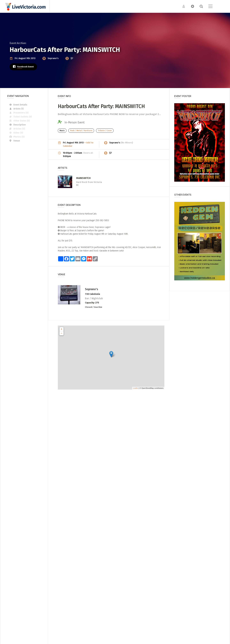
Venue (14, 141)
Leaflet (136, 388)
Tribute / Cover (105, 131)
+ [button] (62, 329)
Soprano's (53, 58)
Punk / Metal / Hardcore (81, 131)
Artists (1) (16, 109)
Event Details (18, 105)
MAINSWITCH (83, 178)
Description (17, 125)
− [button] (62, 333)
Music (62, 131)
